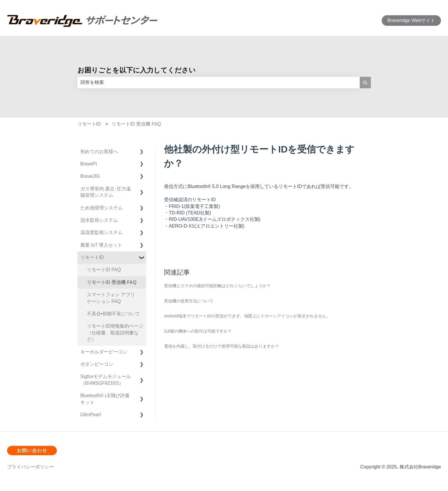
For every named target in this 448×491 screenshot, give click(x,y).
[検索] (365, 82)
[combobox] (219, 82)
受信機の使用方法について (189, 301)
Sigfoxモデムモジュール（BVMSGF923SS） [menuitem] (106, 380)
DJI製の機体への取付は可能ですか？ (198, 331)
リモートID (89, 124)
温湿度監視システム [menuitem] (102, 232)
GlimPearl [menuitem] (91, 415)
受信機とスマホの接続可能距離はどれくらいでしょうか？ (217, 286)
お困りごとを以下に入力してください (137, 70)
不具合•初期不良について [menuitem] (114, 314)
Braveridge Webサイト (411, 20)
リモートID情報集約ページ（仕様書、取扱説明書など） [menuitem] (115, 333)
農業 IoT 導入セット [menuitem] (102, 245)
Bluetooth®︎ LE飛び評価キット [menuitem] (105, 399)
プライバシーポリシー (31, 467)
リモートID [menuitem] (92, 257)
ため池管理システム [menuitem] (102, 208)
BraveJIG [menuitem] (90, 176)
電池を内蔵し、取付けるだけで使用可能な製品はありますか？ (222, 346)
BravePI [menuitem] (89, 164)
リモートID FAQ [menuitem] (104, 270)
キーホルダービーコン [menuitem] (104, 352)
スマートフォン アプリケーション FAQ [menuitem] (111, 298)
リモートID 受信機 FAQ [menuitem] (112, 282)
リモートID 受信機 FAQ (136, 124)
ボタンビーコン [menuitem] (97, 364)
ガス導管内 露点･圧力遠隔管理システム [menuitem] (106, 192)
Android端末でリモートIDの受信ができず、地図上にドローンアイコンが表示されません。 (247, 316)
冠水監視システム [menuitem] (99, 220)
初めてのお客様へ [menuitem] (99, 151)
